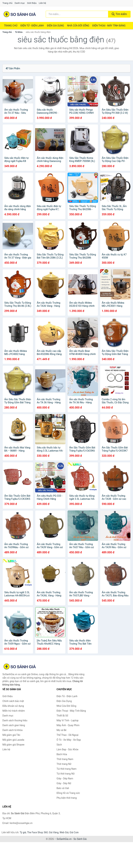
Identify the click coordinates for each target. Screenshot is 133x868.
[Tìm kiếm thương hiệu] (77, 14)
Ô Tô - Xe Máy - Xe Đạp (69, 740)
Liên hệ (42, 3)
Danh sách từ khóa (12, 730)
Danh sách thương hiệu (15, 720)
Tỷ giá (23, 832)
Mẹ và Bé (62, 730)
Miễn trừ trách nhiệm (14, 711)
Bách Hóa (62, 754)
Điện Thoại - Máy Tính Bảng (109, 26)
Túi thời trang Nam (67, 769)
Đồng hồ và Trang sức (68, 793)
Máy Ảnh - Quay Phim (68, 725)
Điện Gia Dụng (55, 26)
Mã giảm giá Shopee (13, 745)
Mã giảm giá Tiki (11, 735)
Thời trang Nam (65, 759)
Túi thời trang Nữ (66, 774)
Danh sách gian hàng (14, 725)
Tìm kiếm (119, 14)
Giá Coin (74, 832)
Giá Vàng (54, 832)
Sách (59, 745)
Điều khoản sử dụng (13, 706)
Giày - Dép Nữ (64, 783)
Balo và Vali (63, 788)
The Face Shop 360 (37, 832)
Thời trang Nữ (64, 764)
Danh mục (20, 3)
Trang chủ (7, 3)
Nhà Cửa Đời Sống (78, 26)
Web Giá (64, 832)
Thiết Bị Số (62, 716)
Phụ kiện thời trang (67, 798)
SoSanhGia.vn (64, 839)
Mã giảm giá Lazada (13, 740)
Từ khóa (19, 32)
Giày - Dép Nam (65, 778)
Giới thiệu (32, 3)
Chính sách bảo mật (13, 701)
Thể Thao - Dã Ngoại (68, 735)
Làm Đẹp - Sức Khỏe (68, 749)
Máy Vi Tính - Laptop (68, 720)
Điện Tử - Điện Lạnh (32, 26)
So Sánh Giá (80, 839)
